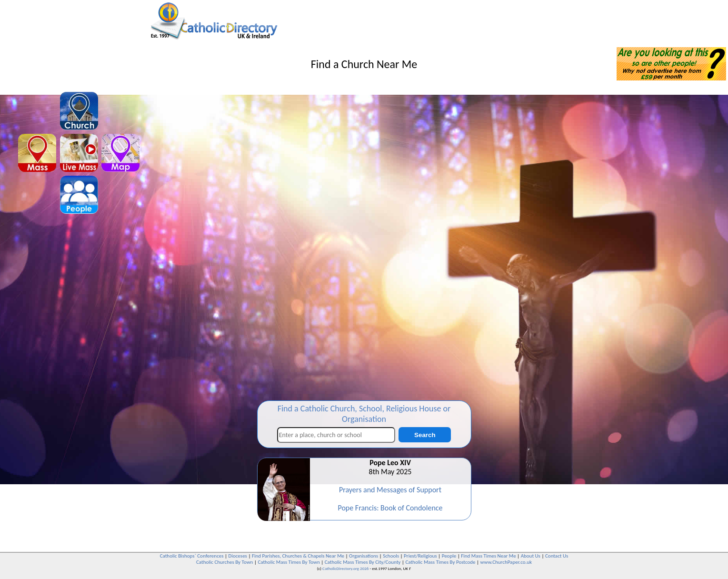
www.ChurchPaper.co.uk (506, 562)
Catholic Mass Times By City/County (363, 562)
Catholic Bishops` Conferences (192, 556)
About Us (531, 556)
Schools (391, 556)
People (449, 556)
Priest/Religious (420, 556)
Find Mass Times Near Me (488, 556)
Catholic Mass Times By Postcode (440, 562)
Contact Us (557, 556)
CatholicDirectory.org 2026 (345, 568)
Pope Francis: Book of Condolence (390, 508)
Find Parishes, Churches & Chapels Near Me (298, 556)
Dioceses (238, 556)
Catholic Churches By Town (224, 562)
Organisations (364, 556)
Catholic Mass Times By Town (289, 562)
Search (425, 435)
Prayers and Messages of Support (390, 490)
